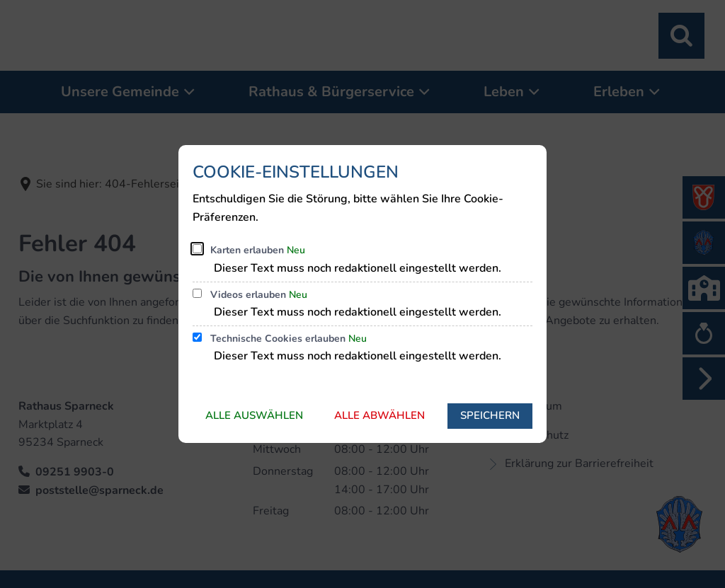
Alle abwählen (379, 415)
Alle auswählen (254, 415)
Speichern (490, 415)
